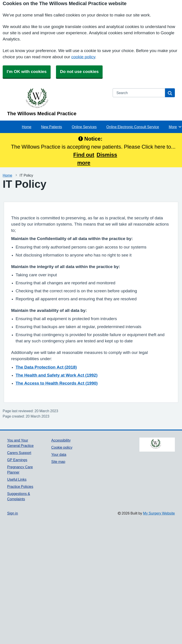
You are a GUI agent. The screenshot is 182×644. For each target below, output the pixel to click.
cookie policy (83, 57)
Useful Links (17, 479)
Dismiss (107, 155)
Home (27, 127)
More (175, 127)
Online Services (84, 127)
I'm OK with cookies (27, 72)
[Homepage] (57, 102)
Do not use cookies (79, 72)
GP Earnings (17, 460)
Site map (58, 462)
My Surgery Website (159, 513)
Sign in (12, 513)
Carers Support (19, 453)
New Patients (52, 127)
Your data (59, 454)
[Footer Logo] (157, 445)
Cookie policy (62, 447)
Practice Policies (20, 487)
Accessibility (61, 440)
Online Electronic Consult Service (133, 127)
